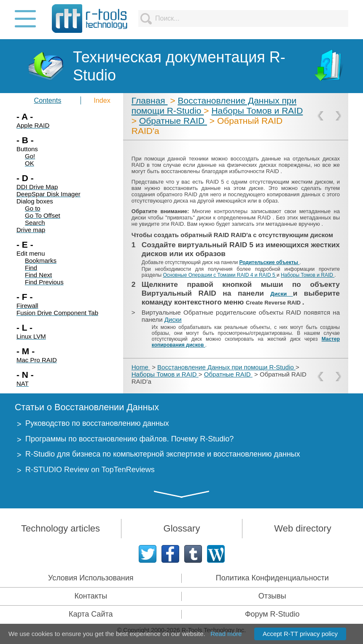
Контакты (91, 596)
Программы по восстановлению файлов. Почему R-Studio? (129, 439)
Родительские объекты (269, 262)
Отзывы (272, 596)
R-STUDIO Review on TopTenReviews (90, 470)
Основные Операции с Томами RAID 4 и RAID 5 (219, 275)
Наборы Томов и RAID (257, 111)
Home (141, 367)
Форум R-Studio (272, 614)
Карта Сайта (91, 614)
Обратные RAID (173, 121)
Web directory (302, 528)
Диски (281, 294)
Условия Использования (91, 578)
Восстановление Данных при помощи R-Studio (226, 367)
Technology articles (60, 528)
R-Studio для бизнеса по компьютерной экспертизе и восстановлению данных (163, 454)
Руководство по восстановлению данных (97, 423)
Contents (48, 100)
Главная (150, 100)
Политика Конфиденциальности (272, 578)
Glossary (182, 528)
